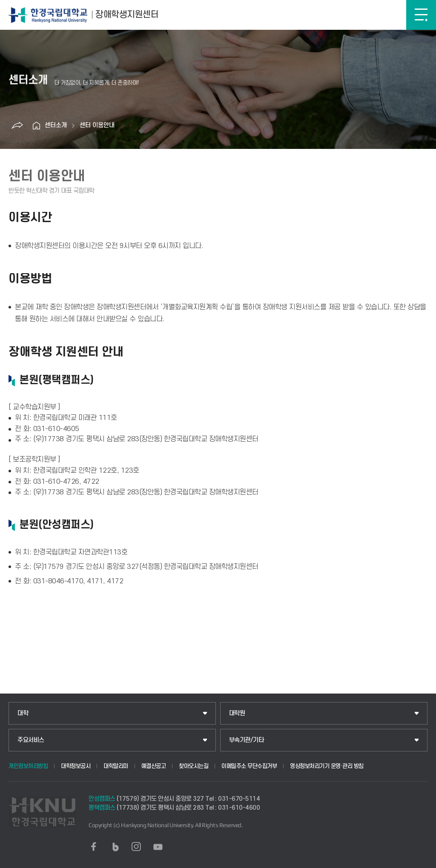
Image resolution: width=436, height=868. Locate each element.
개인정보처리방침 (28, 766)
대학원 (237, 713)
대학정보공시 (76, 766)
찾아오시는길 (194, 766)
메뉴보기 (421, 15)
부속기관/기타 (247, 740)
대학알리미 (116, 766)
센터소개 (56, 125)
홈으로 (36, 126)
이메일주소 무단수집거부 (249, 766)
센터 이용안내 (97, 125)
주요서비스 (31, 740)
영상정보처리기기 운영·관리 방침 (327, 766)
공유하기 (17, 126)
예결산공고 (154, 766)
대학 (23, 713)
